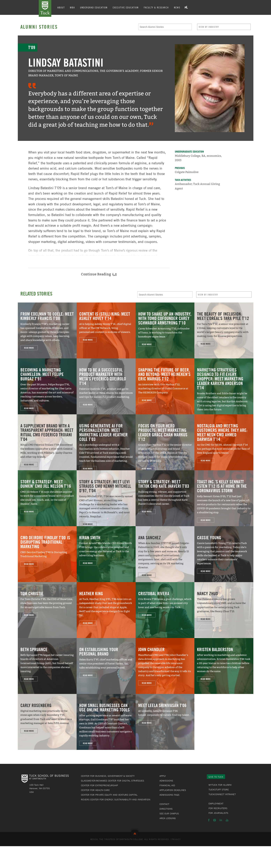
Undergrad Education (94, 7)
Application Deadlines (173, 790)
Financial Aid (167, 785)
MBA (72, 7)
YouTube (227, 820)
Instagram (215, 820)
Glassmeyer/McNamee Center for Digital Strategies (113, 781)
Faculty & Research (156, 7)
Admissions (166, 781)
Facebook (209, 820)
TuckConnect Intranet (222, 794)
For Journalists (218, 813)
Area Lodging (168, 818)
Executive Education (126, 7)
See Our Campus (169, 813)
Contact (164, 804)
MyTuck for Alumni (220, 785)
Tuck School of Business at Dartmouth (45, 8)
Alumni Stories (39, 27)
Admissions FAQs (169, 795)
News (177, 7)
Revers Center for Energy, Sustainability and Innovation (116, 799)
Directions (166, 809)
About (61, 7)
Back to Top (136, 833)
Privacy (176, 839)
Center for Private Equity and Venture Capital (109, 795)
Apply (163, 776)
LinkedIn (221, 820)
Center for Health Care (95, 790)
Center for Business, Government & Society (108, 776)
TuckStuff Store (219, 790)
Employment (216, 804)
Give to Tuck (216, 777)
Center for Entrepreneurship (99, 785)
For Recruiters (218, 808)
